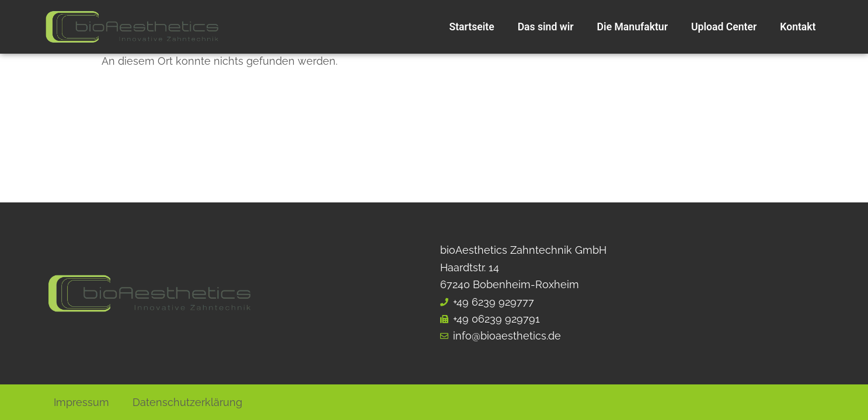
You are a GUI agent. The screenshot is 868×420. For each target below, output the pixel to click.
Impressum (81, 402)
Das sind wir (546, 27)
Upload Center (724, 27)
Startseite (471, 27)
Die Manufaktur (632, 27)
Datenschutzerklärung (187, 402)
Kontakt (798, 27)
